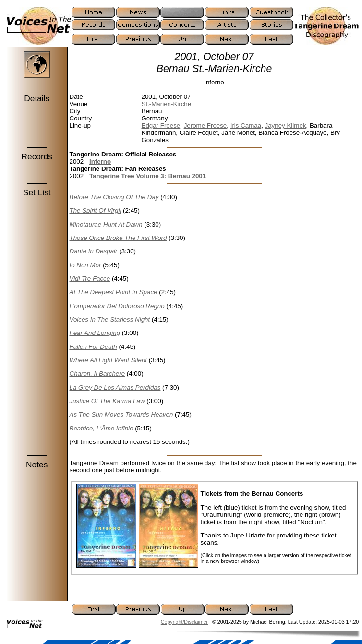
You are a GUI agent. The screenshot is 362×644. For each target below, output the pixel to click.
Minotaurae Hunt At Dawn (106, 224)
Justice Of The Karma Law (107, 401)
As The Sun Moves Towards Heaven (121, 414)
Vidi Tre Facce (90, 279)
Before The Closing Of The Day (114, 197)
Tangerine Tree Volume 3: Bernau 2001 (148, 176)
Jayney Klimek (286, 125)
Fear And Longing (95, 333)
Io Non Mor (85, 265)
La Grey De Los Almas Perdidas (115, 388)
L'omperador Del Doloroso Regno (117, 306)
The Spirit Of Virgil (96, 210)
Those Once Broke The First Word (118, 238)
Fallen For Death (93, 347)
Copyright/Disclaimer (184, 622)
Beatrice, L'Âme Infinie (102, 428)
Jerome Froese (205, 125)
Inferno (100, 161)
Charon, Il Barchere (97, 374)
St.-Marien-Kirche (167, 104)
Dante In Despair (94, 251)
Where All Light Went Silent (109, 360)
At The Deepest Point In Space (114, 292)
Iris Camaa (246, 125)
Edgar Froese (161, 125)
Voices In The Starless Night (110, 319)
